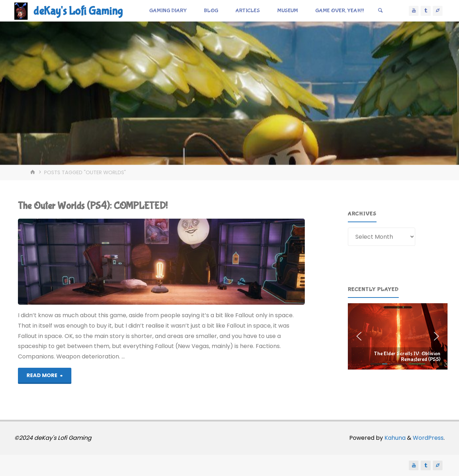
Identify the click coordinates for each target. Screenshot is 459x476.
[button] (398, 336)
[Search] (380, 11)
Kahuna (394, 438)
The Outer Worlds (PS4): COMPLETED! (93, 206)
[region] (398, 336)
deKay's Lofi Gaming (78, 11)
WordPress (428, 438)
